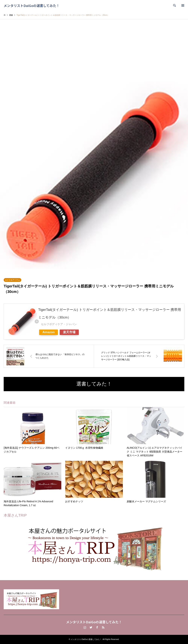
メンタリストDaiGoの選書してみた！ (94, 622)
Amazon (48, 332)
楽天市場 (69, 332)
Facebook (97, 627)
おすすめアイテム (12, 280)
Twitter (91, 627)
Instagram (85, 627)
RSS (103, 627)
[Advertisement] (94, 54)
